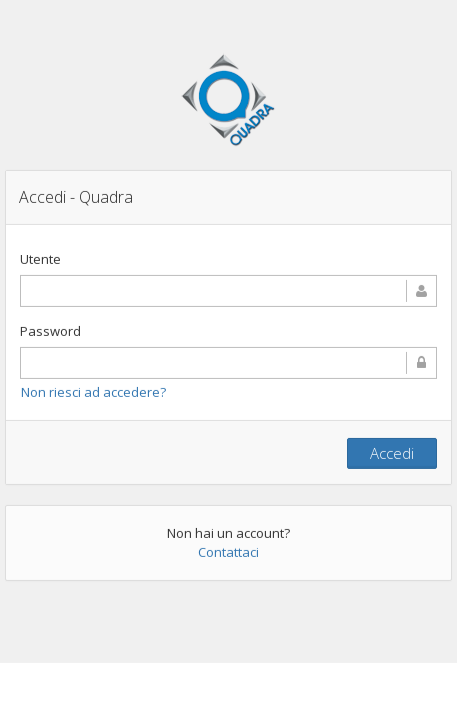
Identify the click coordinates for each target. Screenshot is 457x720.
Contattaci (228, 552)
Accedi (392, 453)
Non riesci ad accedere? (93, 392)
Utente (40, 259)
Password (50, 331)
